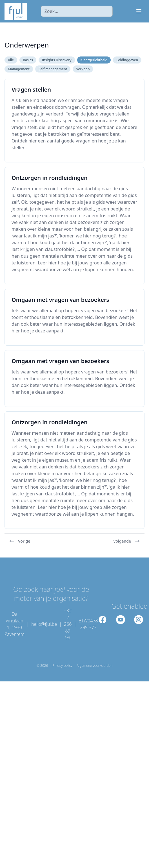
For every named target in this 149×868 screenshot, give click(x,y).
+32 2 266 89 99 (68, 624)
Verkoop (83, 69)
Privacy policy (62, 666)
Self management (53, 69)
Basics (28, 60)
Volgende (127, 541)
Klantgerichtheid (94, 60)
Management (19, 69)
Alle (11, 60)
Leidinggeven (127, 60)
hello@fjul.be (44, 624)
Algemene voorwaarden (94, 666)
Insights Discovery (57, 60)
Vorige (20, 541)
